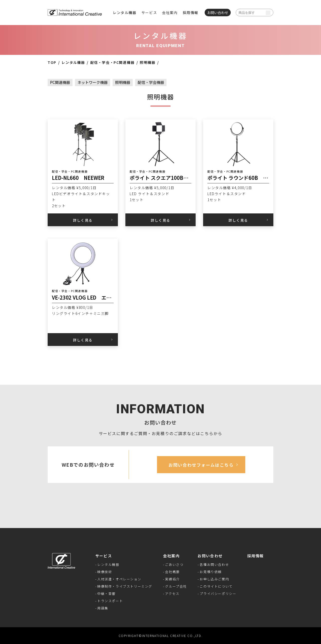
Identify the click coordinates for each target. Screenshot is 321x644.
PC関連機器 (60, 82)
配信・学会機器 (151, 82)
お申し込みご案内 (214, 579)
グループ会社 (176, 586)
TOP (52, 62)
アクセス (172, 594)
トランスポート (110, 601)
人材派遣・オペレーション (119, 579)
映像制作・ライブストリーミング (125, 586)
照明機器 (147, 62)
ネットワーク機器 (93, 82)
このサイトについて (216, 586)
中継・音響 (106, 594)
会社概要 (172, 572)
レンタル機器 (125, 13)
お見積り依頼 (211, 572)
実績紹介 (172, 579)
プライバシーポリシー (218, 594)
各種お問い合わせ (214, 564)
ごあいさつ (174, 564)
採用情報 (191, 13)
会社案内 (171, 556)
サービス (104, 556)
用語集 (103, 608)
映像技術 (105, 572)
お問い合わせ (210, 556)
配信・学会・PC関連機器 (112, 62)
